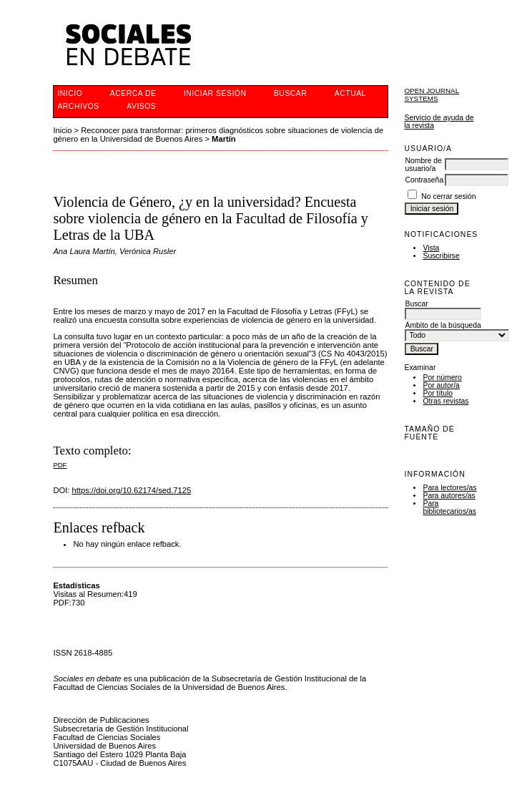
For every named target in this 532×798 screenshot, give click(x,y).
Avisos (141, 106)
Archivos (78, 106)
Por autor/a (441, 385)
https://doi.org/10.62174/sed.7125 (132, 490)
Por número (442, 378)
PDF (60, 465)
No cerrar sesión (448, 196)
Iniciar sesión (215, 93)
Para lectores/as (449, 488)
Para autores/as (449, 496)
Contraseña (424, 180)
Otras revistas (445, 401)
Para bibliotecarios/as (449, 507)
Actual (350, 93)
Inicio (70, 93)
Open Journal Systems (432, 94)
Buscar (290, 93)
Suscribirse (441, 256)
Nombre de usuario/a (423, 165)
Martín (224, 139)
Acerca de (133, 93)
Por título (438, 393)
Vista (431, 248)
